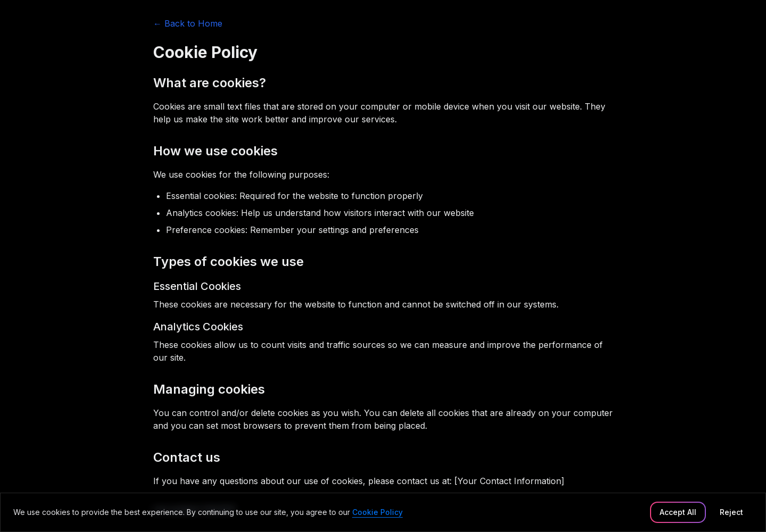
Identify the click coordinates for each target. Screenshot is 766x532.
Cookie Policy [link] (377, 512)
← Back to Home (188, 23)
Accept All (678, 512)
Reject (731, 512)
